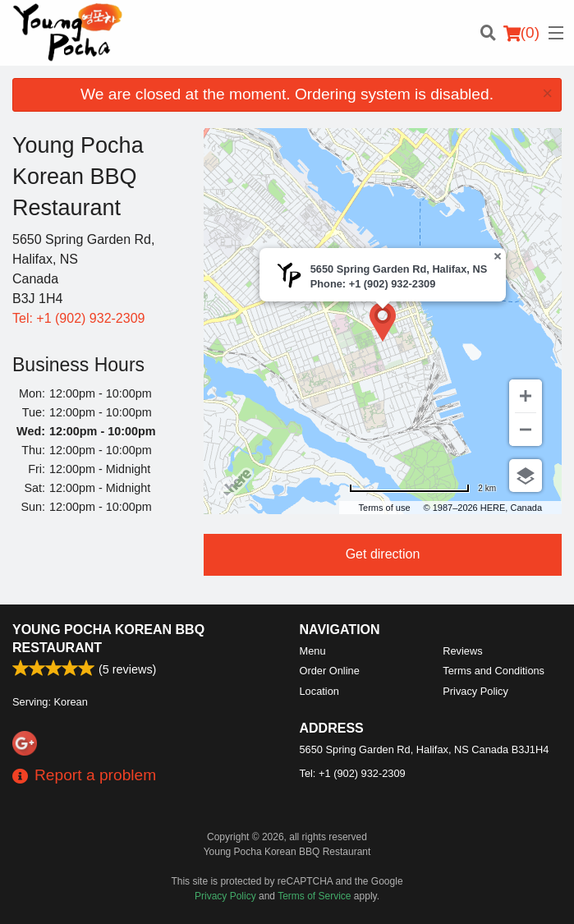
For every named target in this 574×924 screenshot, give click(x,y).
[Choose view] (526, 476)
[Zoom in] (526, 396)
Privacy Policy (475, 691)
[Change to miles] (422, 488)
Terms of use (385, 508)
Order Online (330, 671)
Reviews (462, 651)
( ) (521, 33)
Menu (313, 651)
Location (319, 691)
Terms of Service (314, 896)
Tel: (78, 318)
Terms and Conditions (494, 671)
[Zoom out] (526, 430)
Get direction (383, 554)
